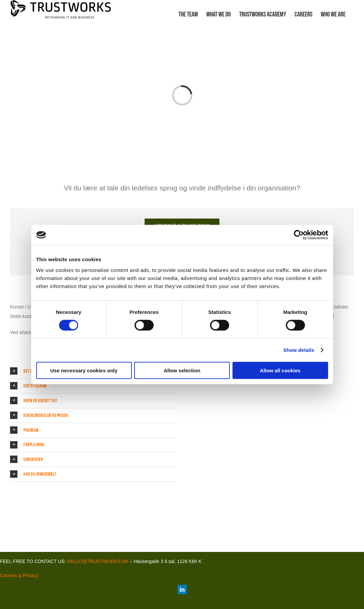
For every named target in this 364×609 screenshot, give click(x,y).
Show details (299, 350)
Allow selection (182, 370)
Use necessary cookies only (84, 370)
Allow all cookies (280, 370)
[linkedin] (182, 590)
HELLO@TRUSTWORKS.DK (98, 561)
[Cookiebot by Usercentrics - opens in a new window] (299, 235)
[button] (93, 386)
